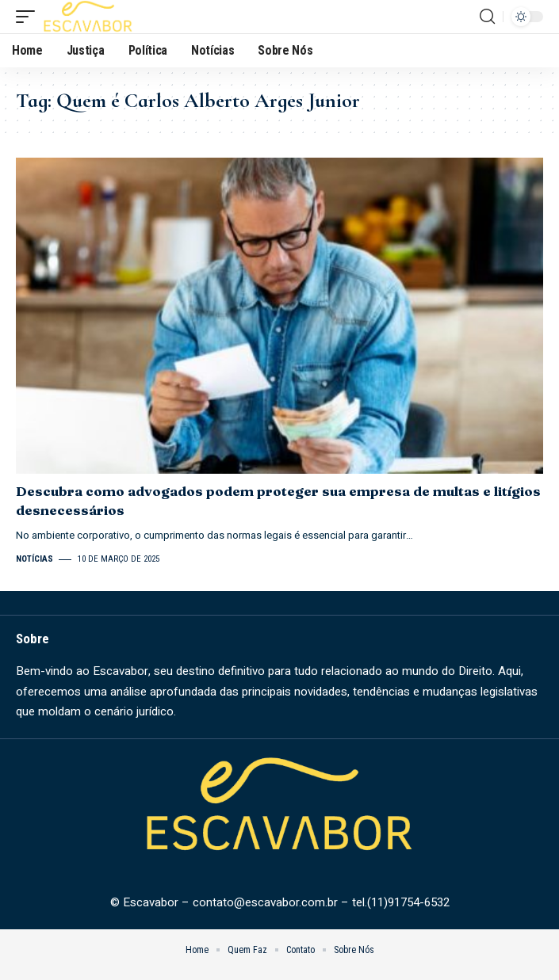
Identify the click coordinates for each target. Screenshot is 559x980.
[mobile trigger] (29, 17)
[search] (487, 17)
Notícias (34, 559)
